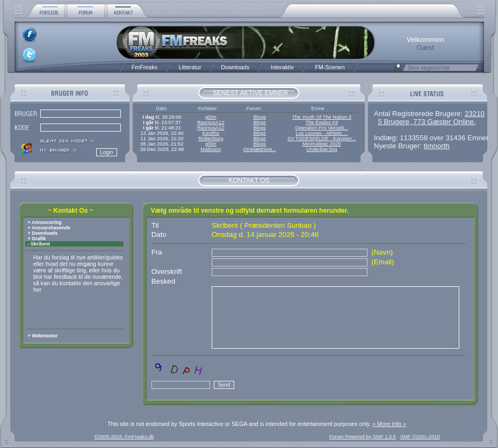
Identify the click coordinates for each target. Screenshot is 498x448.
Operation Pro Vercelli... (322, 128)
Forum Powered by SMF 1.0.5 (363, 437)
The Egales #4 (322, 122)
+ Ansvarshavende (48, 228)
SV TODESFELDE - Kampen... (322, 139)
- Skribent (38, 244)
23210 (475, 114)
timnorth (437, 146)
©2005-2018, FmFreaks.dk (124, 437)
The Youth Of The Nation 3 (322, 117)
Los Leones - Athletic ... (322, 133)
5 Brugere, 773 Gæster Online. (427, 122)
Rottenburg (211, 139)
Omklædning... (260, 149)
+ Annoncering (44, 222)
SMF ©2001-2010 (420, 437)
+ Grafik (36, 239)
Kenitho (211, 133)
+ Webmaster (42, 336)
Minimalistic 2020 (322, 144)
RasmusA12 (211, 122)
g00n (211, 117)
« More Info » (389, 424)
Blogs (259, 117)
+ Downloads (42, 233)
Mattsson (211, 149)
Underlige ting (322, 149)
